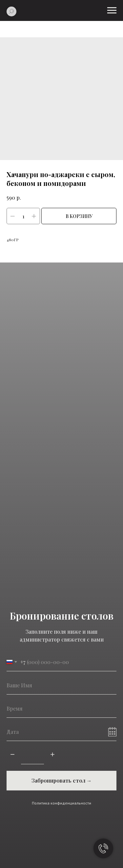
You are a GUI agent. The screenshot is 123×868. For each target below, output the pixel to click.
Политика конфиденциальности (61, 803)
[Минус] (12, 755)
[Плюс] (52, 755)
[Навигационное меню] (112, 10)
